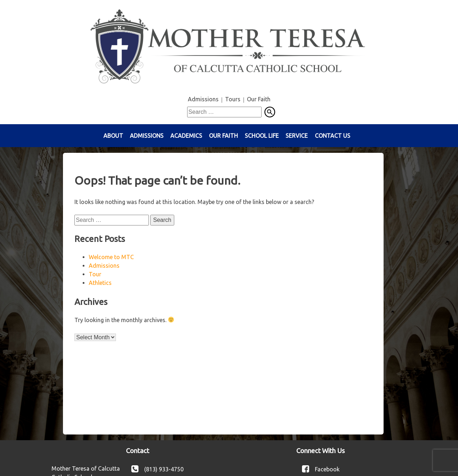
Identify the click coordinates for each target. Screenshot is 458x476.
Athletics (100, 283)
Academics (186, 136)
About (113, 136)
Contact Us (333, 136)
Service (297, 136)
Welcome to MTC (111, 257)
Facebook (327, 469)
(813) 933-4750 (164, 469)
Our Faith (259, 99)
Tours (233, 99)
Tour (95, 274)
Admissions (203, 99)
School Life (262, 136)
